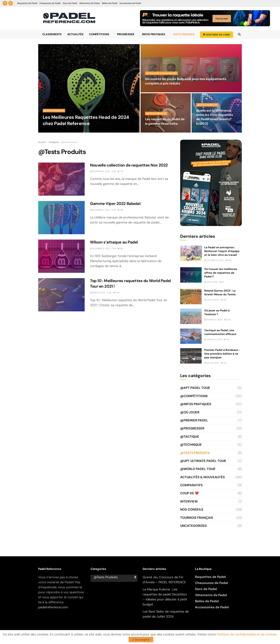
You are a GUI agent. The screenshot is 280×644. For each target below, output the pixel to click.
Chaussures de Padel (50, 3)
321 (223, 363)
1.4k (226, 339)
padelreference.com (53, 607)
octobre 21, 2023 (214, 260)
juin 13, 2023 (212, 300)
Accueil (42, 142)
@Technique (191, 445)
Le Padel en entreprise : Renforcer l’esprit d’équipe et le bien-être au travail (222, 251)
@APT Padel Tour (195, 388)
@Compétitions (194, 396)
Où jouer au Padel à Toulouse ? (217, 312)
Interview (189, 501)
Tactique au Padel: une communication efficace (220, 332)
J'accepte (141, 640)
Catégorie (54, 142)
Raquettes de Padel (27, 3)
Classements (52, 34)
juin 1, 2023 (211, 282)
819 (120, 248)
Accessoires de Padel (130, 3)
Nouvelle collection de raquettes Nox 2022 (129, 165)
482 (229, 260)
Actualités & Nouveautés (162, 73)
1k (222, 282)
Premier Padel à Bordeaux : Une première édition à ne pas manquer (222, 354)
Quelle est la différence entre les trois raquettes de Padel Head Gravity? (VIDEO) (215, 117)
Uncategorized (194, 526)
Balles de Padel (110, 3)
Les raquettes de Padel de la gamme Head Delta (165, 121)
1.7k (120, 171)
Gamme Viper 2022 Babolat (116, 204)
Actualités (75, 34)
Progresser (126, 34)
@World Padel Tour (198, 469)
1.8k (120, 210)
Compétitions (99, 34)
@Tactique (190, 437)
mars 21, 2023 (98, 293)
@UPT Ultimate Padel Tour (203, 461)
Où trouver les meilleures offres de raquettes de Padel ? (221, 273)
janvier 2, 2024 (213, 339)
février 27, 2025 (213, 320)
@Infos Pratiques (196, 404)
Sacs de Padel (70, 3)
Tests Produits (184, 34)
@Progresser (192, 428)
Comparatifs (191, 485)
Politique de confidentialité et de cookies (247, 634)
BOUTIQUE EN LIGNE (217, 35)
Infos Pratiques (153, 34)
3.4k (116, 293)
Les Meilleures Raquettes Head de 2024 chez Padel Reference (86, 120)
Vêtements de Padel (90, 3)
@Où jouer (190, 412)
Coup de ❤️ (189, 493)
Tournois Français (197, 518)
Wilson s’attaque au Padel (114, 242)
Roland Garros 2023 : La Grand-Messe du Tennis (220, 293)
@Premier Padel (194, 420)
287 (224, 300)
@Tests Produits (54, 111)
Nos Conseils (192, 509)
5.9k (227, 320)
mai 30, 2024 (212, 363)
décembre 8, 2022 (100, 171)
